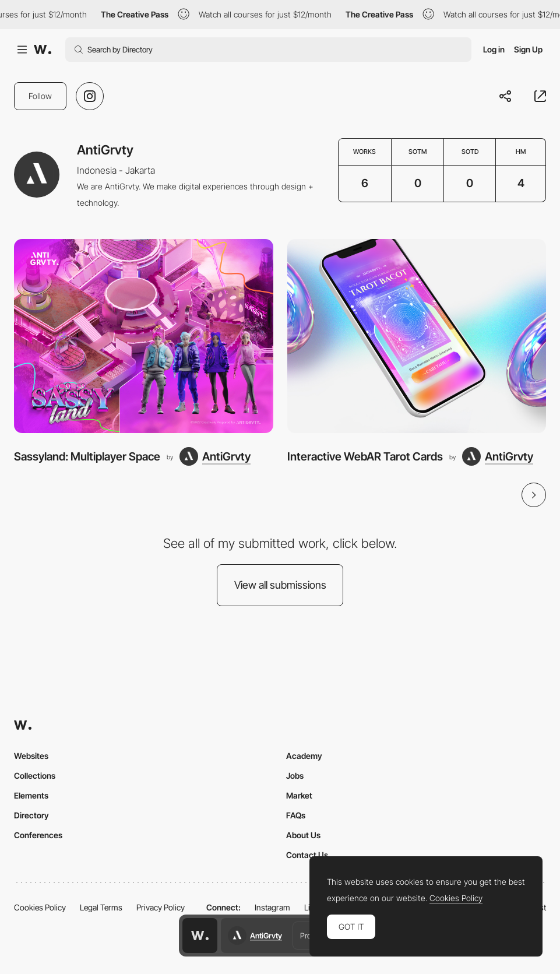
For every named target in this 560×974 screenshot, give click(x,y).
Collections (35, 776)
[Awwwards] (43, 50)
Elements (31, 795)
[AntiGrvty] (215, 456)
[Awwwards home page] (200, 936)
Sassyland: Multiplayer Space (87, 456)
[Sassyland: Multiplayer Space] (144, 336)
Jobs (295, 776)
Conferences (38, 835)
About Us (303, 835)
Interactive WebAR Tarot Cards (365, 456)
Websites (31, 756)
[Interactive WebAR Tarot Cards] (417, 336)
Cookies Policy (40, 907)
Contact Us (307, 855)
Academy (304, 756)
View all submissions (280, 585)
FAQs (296, 815)
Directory (31, 815)
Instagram (272, 907)
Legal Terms (101, 907)
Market (299, 795)
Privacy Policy (161, 907)
